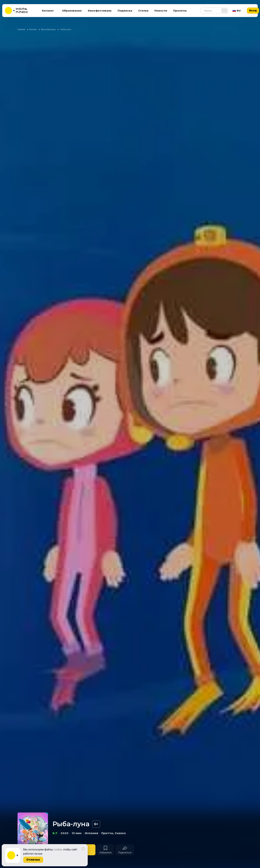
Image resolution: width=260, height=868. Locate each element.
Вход (253, 10)
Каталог (48, 11)
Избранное (105, 853)
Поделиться (125, 853)
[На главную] (19, 11)
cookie (58, 850)
